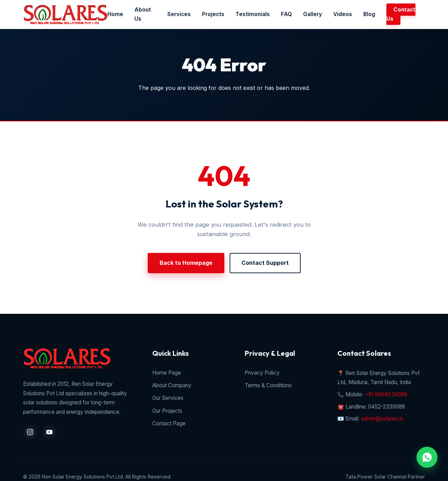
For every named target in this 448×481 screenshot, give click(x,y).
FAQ (286, 14)
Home (115, 14)
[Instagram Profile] (30, 432)
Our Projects (167, 411)
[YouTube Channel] (49, 432)
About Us (143, 14)
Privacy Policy (262, 373)
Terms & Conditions (268, 385)
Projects (213, 14)
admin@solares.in (382, 419)
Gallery (313, 14)
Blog (369, 14)
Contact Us (401, 14)
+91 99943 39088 (386, 394)
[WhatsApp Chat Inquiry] (427, 457)
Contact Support (265, 263)
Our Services (168, 398)
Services (179, 14)
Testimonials (253, 14)
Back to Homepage (186, 263)
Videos (343, 14)
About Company (172, 385)
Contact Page (169, 423)
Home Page (167, 373)
